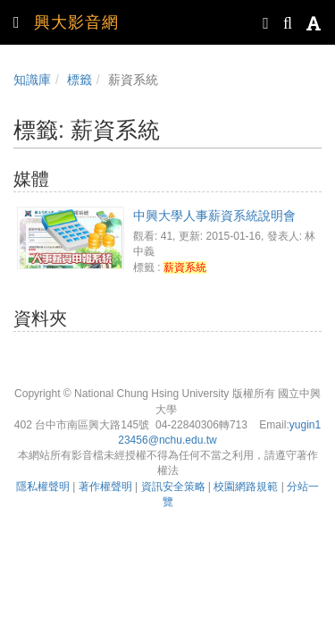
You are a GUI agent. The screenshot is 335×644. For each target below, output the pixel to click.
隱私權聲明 (43, 487)
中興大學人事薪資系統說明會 (214, 216)
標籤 (80, 80)
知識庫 (32, 80)
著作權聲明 (105, 487)
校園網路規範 (246, 487)
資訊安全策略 (173, 487)
